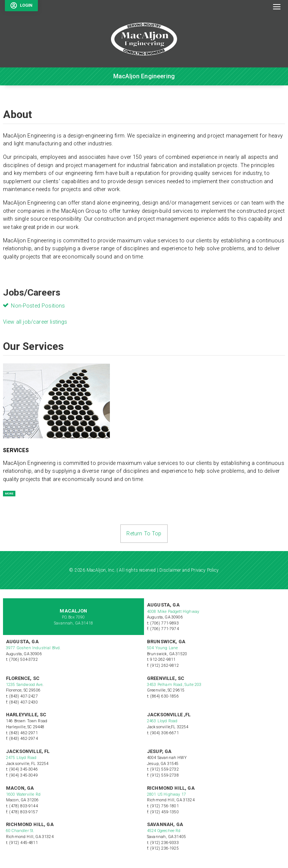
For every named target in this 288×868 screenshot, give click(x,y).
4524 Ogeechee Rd (164, 831)
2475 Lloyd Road (21, 758)
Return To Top (144, 534)
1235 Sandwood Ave (24, 685)
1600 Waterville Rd (23, 794)
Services (16, 450)
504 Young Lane (162, 648)
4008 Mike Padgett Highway (173, 612)
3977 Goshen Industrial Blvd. (33, 648)
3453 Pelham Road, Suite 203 (174, 685)
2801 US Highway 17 (166, 794)
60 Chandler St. (21, 831)
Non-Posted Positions (38, 306)
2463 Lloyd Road (162, 721)
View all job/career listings (35, 322)
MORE (9, 494)
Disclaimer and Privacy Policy (189, 570)
